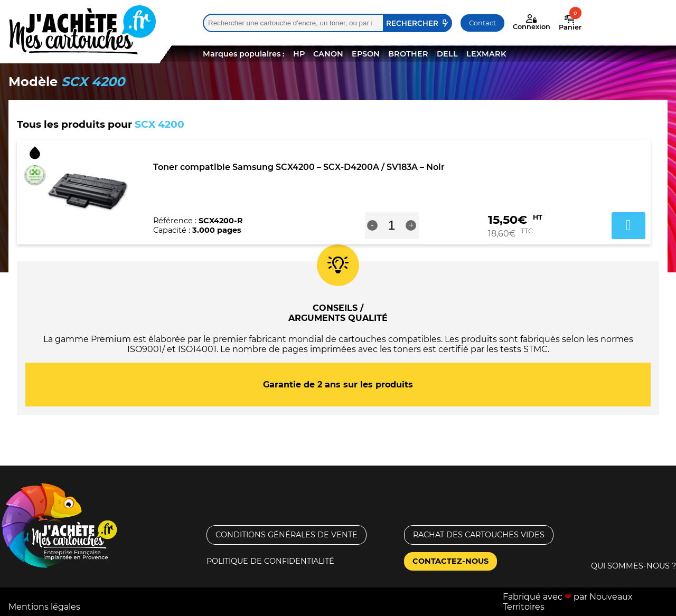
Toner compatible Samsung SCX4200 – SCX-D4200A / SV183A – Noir (299, 167)
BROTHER (408, 54)
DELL (447, 54)
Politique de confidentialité (270, 561)
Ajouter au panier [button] (628, 225)
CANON (328, 54)
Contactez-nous (450, 561)
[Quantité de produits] (392, 225)
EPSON (366, 54)
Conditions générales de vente (287, 535)
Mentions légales (44, 607)
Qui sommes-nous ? (633, 566)
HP (299, 54)
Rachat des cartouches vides (479, 535)
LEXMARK (486, 54)
